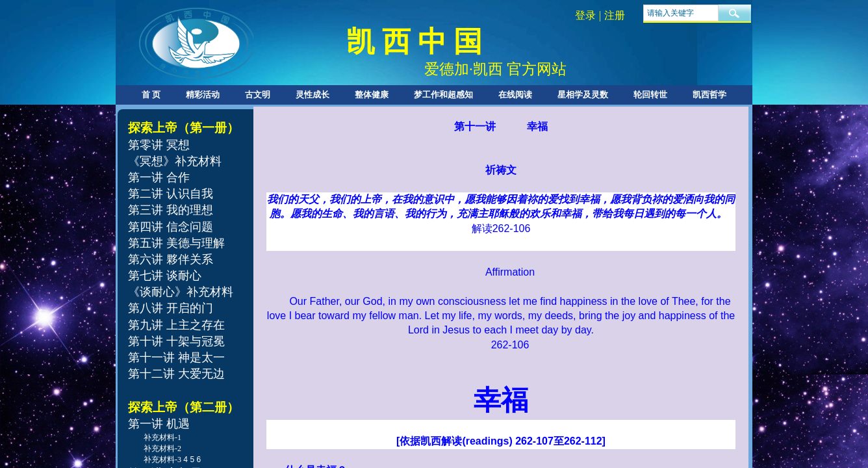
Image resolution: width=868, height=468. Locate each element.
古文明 (258, 95)
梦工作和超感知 (443, 95)
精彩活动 (203, 95)
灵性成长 (313, 95)
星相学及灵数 (583, 95)
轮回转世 (650, 95)
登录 (585, 15)
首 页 (151, 95)
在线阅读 (515, 95)
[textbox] (681, 13)
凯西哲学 (709, 95)
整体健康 (372, 95)
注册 (615, 15)
